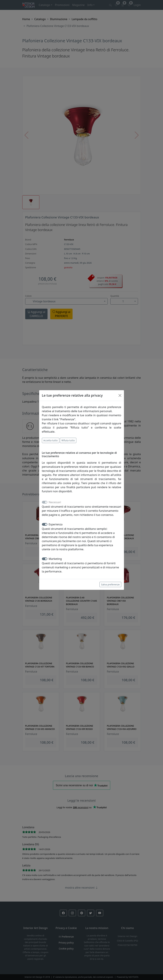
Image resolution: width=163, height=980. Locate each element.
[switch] (45, 524)
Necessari (55, 502)
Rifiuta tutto (68, 440)
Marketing (55, 559)
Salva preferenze (110, 584)
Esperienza (56, 524)
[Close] (120, 395)
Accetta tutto (51, 440)
